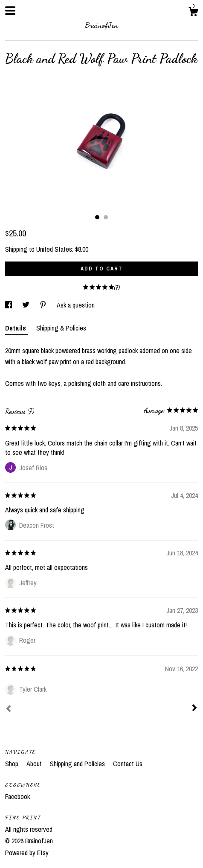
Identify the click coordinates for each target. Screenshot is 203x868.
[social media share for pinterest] (44, 305)
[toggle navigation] (10, 11)
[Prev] (9, 710)
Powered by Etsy (27, 853)
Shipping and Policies (78, 764)
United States (54, 249)
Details (16, 328)
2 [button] (106, 217)
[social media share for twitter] (27, 305)
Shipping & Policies (61, 328)
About (35, 764)
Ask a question (76, 305)
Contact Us (128, 764)
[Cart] (193, 13)
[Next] (194, 709)
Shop (13, 764)
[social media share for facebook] (9, 305)
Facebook (17, 796)
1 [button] (97, 217)
